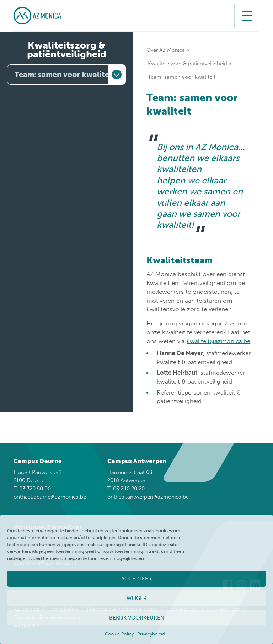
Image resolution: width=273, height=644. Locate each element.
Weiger (137, 598)
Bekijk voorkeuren (137, 618)
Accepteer (136, 579)
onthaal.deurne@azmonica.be (50, 497)
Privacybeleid (151, 634)
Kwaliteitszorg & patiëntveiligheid (67, 50)
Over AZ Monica (166, 50)
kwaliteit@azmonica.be (218, 341)
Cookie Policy (119, 634)
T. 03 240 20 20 (126, 489)
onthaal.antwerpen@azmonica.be (148, 497)
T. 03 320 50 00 (32, 489)
